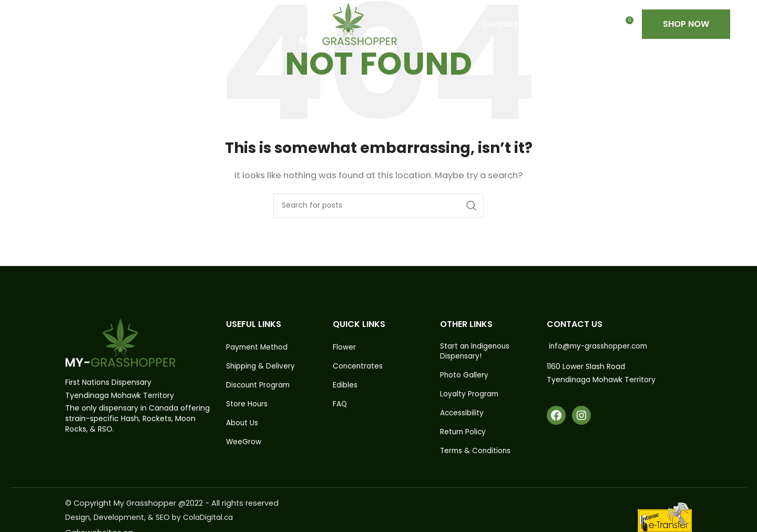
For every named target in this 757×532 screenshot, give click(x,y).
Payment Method (258, 347)
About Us (242, 424)
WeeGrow (244, 443)
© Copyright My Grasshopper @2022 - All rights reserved (174, 505)
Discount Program (259, 386)
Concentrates (359, 366)
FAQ (340, 405)
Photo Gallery (464, 376)
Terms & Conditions (477, 452)
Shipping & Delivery (261, 366)
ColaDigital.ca (208, 519)
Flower (344, 347)
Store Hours (247, 405)
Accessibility (462, 414)
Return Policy (464, 433)
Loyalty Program (470, 395)
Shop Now (686, 31)
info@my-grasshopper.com (600, 346)
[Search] (378, 206)
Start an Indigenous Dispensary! (476, 351)
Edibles (345, 386)
